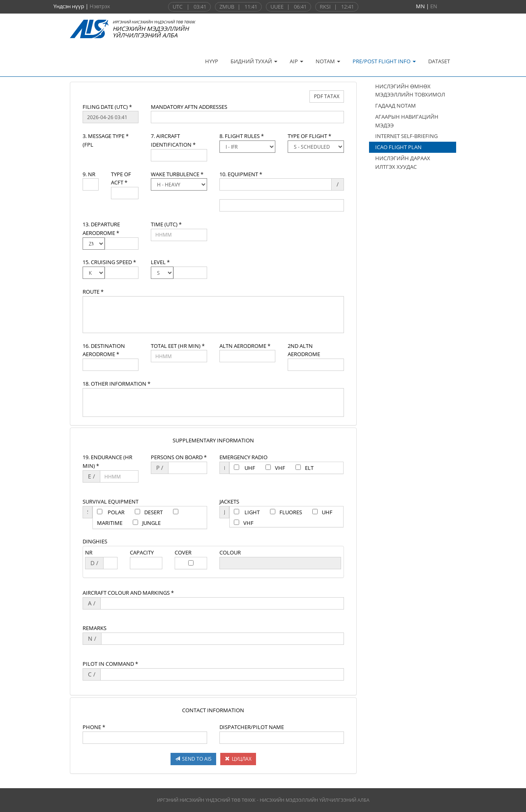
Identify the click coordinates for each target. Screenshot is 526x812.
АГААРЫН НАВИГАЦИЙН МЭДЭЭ (407, 121)
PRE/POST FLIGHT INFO (384, 61)
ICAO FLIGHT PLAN (398, 147)
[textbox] (111, 117)
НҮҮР (212, 61)
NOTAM (328, 61)
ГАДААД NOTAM (396, 106)
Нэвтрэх (100, 6)
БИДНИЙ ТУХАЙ (254, 61)
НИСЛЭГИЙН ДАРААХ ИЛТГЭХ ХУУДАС (403, 162)
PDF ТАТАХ (327, 96)
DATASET (439, 61)
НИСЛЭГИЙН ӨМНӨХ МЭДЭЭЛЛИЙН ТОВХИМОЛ (410, 91)
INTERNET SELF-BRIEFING (406, 136)
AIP (296, 61)
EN (434, 6)
